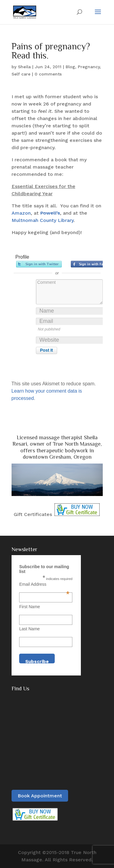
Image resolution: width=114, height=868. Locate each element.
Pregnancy (89, 67)
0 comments (48, 74)
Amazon (21, 213)
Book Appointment (40, 796)
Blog (70, 67)
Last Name (29, 629)
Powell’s (50, 213)
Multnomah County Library (43, 220)
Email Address (44, 584)
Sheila (24, 67)
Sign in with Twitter (39, 264)
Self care (21, 74)
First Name (29, 607)
